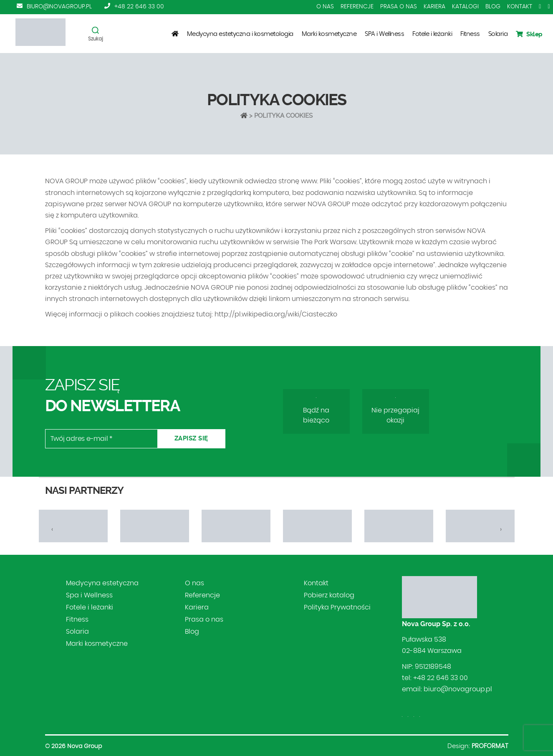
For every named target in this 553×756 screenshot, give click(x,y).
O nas (325, 7)
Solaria (498, 34)
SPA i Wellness (384, 34)
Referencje (357, 7)
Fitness (470, 34)
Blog (493, 7)
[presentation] (52, 529)
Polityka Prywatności (337, 607)
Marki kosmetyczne (329, 34)
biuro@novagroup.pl (59, 7)
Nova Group (85, 746)
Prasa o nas (399, 7)
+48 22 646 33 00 (139, 7)
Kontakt (520, 7)
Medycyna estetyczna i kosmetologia (240, 34)
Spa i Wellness (89, 595)
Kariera (434, 7)
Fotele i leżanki (432, 34)
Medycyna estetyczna (102, 583)
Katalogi (465, 7)
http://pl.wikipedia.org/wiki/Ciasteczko (276, 314)
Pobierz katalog (329, 595)
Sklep (529, 34)
